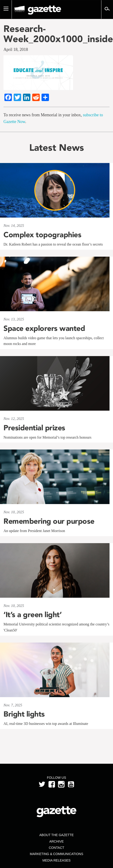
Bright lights (24, 714)
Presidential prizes (34, 428)
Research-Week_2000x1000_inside (56, 34)
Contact (56, 848)
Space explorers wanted (44, 328)
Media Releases (56, 860)
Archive (56, 841)
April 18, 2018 (16, 49)
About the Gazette (56, 835)
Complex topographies (42, 235)
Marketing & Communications (57, 854)
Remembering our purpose (50, 521)
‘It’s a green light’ (32, 615)
